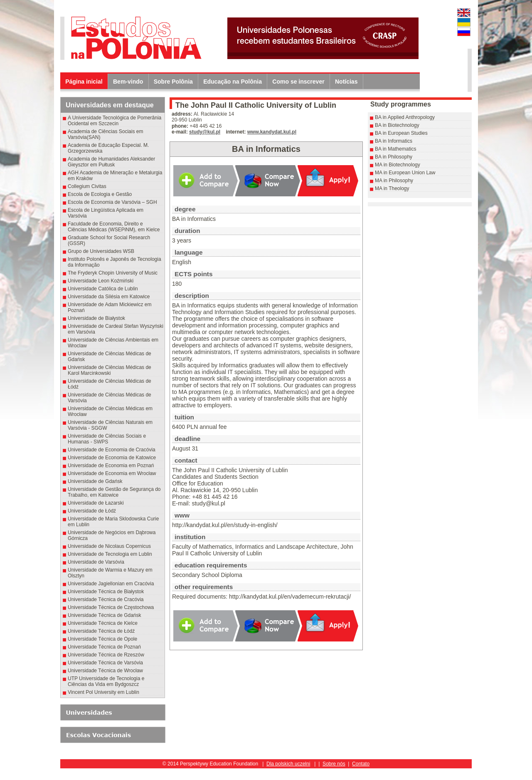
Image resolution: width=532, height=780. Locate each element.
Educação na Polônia (233, 82)
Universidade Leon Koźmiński (101, 281)
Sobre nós (334, 764)
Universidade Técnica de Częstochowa (111, 607)
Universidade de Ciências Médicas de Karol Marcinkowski (110, 370)
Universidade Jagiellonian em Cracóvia (111, 584)
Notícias (346, 82)
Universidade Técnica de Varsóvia (105, 663)
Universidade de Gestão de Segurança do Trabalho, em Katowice (114, 492)
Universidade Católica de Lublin (103, 289)
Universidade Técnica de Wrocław (105, 671)
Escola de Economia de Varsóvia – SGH (112, 202)
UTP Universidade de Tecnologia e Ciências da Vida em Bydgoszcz (106, 681)
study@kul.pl (205, 132)
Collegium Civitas (87, 186)
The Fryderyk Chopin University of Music (113, 273)
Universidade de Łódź (92, 511)
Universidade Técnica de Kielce (103, 623)
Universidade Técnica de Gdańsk (105, 615)
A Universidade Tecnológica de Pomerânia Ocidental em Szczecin (115, 121)
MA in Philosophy (394, 181)
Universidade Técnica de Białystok (106, 592)
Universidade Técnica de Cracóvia (106, 599)
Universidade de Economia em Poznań (111, 466)
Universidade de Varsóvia (96, 562)
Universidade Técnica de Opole (102, 639)
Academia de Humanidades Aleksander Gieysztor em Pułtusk (111, 162)
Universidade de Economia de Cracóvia (112, 450)
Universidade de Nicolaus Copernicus (109, 546)
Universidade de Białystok (98, 318)
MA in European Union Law (405, 173)
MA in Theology (392, 188)
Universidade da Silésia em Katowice (109, 297)
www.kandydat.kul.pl (272, 132)
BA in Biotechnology (397, 125)
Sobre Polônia (173, 82)
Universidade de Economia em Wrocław (112, 473)
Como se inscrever (298, 82)
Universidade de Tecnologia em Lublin (110, 554)
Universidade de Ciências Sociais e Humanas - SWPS (107, 439)
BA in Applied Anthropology (405, 117)
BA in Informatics (394, 141)
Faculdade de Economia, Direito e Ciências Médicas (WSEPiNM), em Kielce (114, 227)
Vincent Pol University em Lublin (103, 692)
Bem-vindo (128, 82)
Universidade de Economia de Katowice (112, 458)
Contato (361, 764)
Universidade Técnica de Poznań (104, 647)
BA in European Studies (401, 133)
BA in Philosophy (394, 157)
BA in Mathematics (395, 149)
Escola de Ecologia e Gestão (100, 194)
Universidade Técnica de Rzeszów (106, 655)
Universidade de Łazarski (96, 503)
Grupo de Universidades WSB (101, 251)
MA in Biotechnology (398, 165)
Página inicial (84, 82)
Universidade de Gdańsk (95, 481)
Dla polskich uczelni (288, 764)
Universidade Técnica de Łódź (101, 631)
